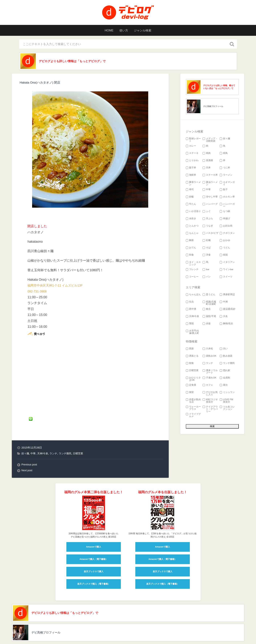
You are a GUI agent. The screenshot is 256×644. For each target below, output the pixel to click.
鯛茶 (190, 241)
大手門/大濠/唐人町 (192, 333)
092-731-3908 (38, 292)
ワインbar (227, 270)
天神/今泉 (44, 440)
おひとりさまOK (193, 380)
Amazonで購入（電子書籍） (94, 546)
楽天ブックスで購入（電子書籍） (94, 570)
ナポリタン (227, 234)
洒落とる (192, 357)
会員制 (225, 379)
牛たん (191, 205)
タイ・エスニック (193, 264)
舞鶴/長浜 (226, 325)
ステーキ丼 (210, 176)
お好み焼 (226, 227)
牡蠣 (207, 241)
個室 (190, 393)
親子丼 (191, 169)
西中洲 (191, 310)
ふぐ (207, 212)
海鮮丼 (191, 176)
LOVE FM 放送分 (226, 402)
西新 (190, 350)
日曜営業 (82, 440)
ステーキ (192, 154)
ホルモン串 (227, 198)
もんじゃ (192, 234)
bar (206, 270)
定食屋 (191, 386)
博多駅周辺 (227, 295)
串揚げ (225, 220)
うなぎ (208, 227)
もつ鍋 (225, 212)
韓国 (224, 256)
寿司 (190, 190)
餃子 (224, 190)
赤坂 (207, 325)
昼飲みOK (210, 357)
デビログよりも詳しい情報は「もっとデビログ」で (78, 62)
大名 (224, 317)
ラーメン (226, 176)
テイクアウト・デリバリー (210, 410)
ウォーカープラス (193, 409)
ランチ (55, 440)
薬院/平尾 (209, 317)
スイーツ (226, 278)
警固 (190, 325)
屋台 (224, 386)
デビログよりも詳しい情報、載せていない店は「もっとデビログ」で (219, 88)
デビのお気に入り (210, 394)
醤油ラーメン (210, 184)
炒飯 (190, 198)
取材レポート (193, 141)
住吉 (190, 303)
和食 (190, 256)
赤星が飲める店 (193, 402)
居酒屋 (208, 161)
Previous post (30, 451)
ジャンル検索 (145, 30)
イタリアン (227, 263)
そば (207, 249)
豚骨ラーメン (193, 184)
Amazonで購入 (94, 533)
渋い (224, 350)
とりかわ (192, 161)
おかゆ (225, 241)
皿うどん (209, 295)
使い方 (123, 30)
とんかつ (192, 227)
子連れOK (210, 379)
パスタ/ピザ (211, 234)
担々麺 (25, 440)
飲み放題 (226, 357)
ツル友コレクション (227, 409)
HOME (106, 30)
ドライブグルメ (193, 416)
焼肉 (207, 154)
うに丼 (225, 169)
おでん (191, 249)
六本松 (208, 350)
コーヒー (192, 278)
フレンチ (192, 270)
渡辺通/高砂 (228, 310)
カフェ (208, 386)
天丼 (207, 169)
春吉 (207, 310)
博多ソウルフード (210, 373)
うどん (225, 249)
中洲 (224, 303)
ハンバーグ (210, 205)
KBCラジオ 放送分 (210, 402)
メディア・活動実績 (210, 141)
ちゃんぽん (193, 295)
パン (207, 278)
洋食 (207, 256)
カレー (191, 147)
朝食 (190, 364)
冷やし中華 (210, 198)
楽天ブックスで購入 (94, 558)
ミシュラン (227, 393)
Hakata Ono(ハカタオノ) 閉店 (41, 83)
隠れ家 (225, 371)
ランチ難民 (68, 440)
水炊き (191, 220)
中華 (34, 440)
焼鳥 (224, 154)
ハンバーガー (227, 206)
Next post (27, 457)
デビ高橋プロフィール (213, 107)
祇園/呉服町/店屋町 (209, 304)
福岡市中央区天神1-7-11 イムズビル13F (57, 286)
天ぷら (208, 220)
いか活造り (193, 212)
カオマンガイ (227, 184)
